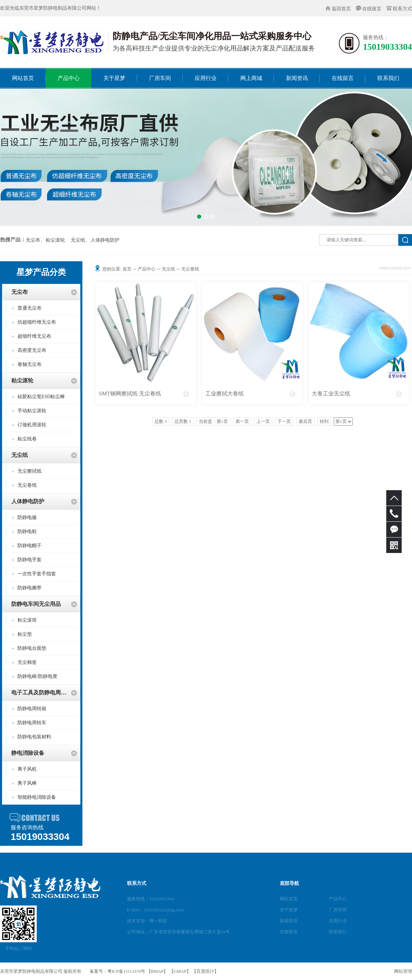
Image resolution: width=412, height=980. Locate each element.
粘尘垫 (25, 634)
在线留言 (372, 9)
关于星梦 (289, 910)
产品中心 (147, 269)
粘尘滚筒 (27, 620)
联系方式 (402, 9)
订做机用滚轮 (32, 425)
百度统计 (205, 971)
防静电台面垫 (32, 648)
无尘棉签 (27, 662)
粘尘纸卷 (27, 439)
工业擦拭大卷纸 (225, 394)
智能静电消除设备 (37, 797)
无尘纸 (78, 240)
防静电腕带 (30, 588)
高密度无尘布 (32, 350)
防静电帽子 (30, 546)
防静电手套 (30, 560)
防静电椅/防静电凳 (37, 676)
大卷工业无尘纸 (331, 394)
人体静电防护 (105, 240)
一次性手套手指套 (37, 574)
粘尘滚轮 (55, 240)
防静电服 (27, 517)
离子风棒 (27, 783)
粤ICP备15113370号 (127, 971)
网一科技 (158, 921)
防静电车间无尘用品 (36, 604)
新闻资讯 (289, 921)
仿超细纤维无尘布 (37, 322)
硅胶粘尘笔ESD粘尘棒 (41, 397)
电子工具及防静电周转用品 (44, 693)
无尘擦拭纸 (30, 471)
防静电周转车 (32, 723)
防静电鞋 (27, 532)
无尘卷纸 (27, 485)
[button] (199, 217)
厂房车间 (338, 910)
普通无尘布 (30, 308)
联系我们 (338, 932)
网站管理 (403, 971)
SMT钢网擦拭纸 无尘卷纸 (130, 394)
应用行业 (338, 921)
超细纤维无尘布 (34, 336)
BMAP (157, 971)
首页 (127, 269)
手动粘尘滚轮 (32, 411)
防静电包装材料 (34, 737)
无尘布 (33, 240)
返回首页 (341, 9)
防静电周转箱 (32, 709)
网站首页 (289, 899)
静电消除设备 (28, 753)
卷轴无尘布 (30, 364)
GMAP (180, 971)
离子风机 (27, 769)
